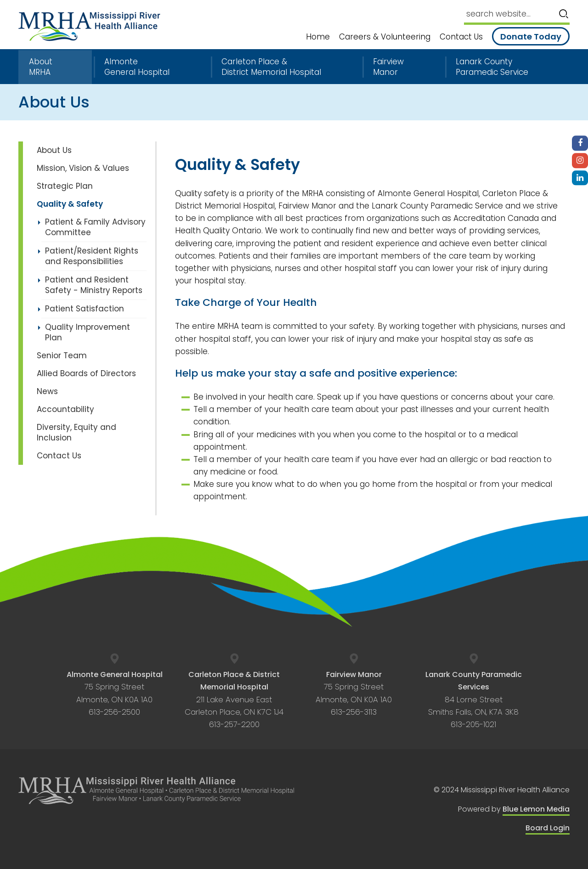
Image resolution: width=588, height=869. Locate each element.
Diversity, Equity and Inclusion (76, 432)
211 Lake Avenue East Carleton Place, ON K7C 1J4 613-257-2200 (234, 700)
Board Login (548, 828)
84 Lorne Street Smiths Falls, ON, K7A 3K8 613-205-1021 (474, 700)
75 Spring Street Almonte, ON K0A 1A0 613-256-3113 (354, 693)
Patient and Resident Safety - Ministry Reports (94, 285)
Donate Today (531, 37)
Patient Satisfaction (85, 309)
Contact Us (461, 37)
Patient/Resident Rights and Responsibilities (92, 256)
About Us (54, 150)
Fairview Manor (388, 67)
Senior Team (62, 355)
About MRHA (41, 67)
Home (318, 37)
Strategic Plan (65, 186)
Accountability (65, 409)
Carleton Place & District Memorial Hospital (271, 67)
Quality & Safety (70, 204)
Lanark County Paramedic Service (492, 67)
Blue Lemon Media (536, 809)
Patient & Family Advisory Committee (95, 227)
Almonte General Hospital (137, 67)
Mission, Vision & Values (83, 168)
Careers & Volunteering (385, 37)
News (47, 391)
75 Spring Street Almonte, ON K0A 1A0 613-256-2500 (115, 693)
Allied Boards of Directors (86, 373)
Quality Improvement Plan (88, 332)
